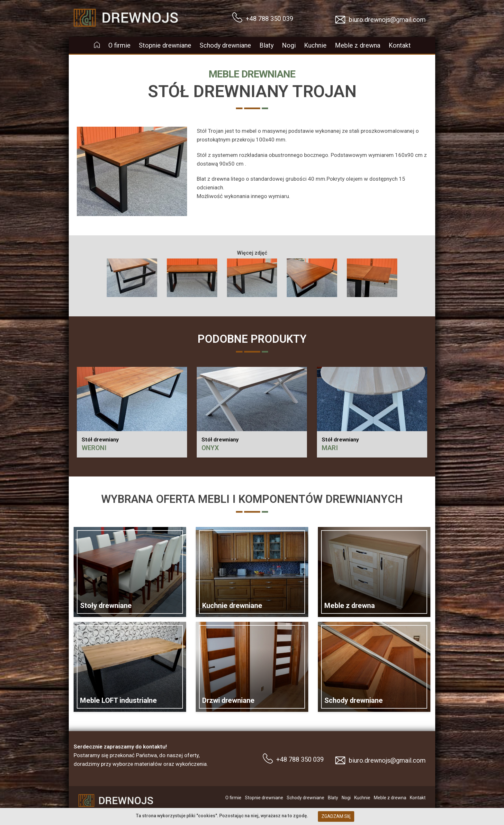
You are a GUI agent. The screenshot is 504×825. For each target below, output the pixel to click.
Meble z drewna (358, 45)
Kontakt (400, 45)
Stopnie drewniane (165, 45)
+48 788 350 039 (269, 19)
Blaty (266, 45)
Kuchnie (315, 45)
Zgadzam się (336, 816)
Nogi (289, 45)
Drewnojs (85, 7)
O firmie (119, 45)
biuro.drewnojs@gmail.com (387, 20)
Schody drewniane (225, 45)
